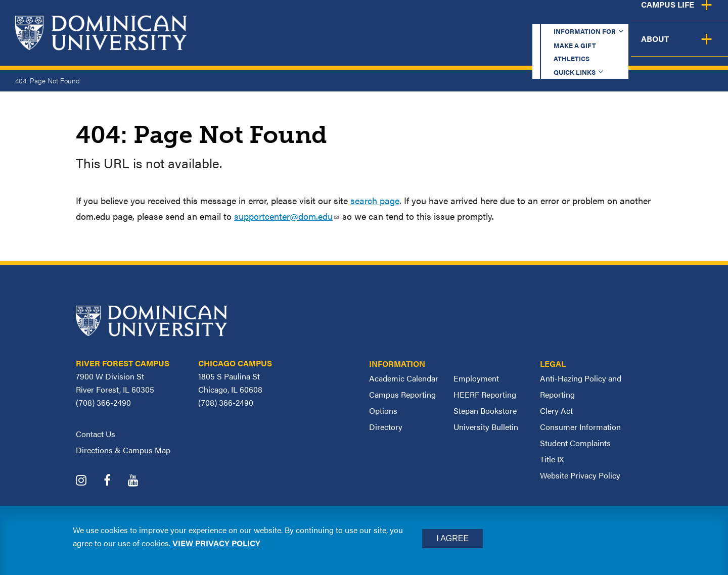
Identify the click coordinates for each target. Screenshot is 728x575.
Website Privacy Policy (580, 475)
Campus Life (628, 47)
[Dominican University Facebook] (115, 481)
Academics (339, 47)
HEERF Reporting (485, 394)
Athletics (515, 17)
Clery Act (556, 411)
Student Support (533, 47)
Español (660, 17)
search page (375, 200)
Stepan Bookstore (485, 411)
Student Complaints (575, 443)
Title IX (552, 459)
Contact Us (96, 434)
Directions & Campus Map (123, 450)
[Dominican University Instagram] (89, 481)
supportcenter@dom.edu (287, 216)
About (699, 47)
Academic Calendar (404, 378)
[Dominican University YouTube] (141, 481)
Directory (386, 427)
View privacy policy (216, 543)
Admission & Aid (429, 47)
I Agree (452, 538)
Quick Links (585, 17)
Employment (476, 378)
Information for (356, 17)
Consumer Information (580, 427)
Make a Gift (446, 17)
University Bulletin (486, 427)
